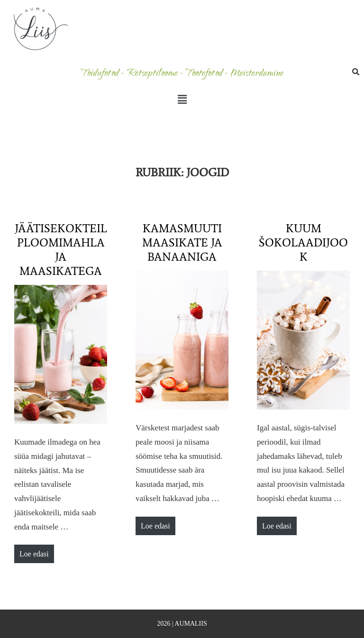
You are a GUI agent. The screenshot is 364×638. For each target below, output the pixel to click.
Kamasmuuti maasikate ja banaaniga (182, 242)
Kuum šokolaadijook (303, 242)
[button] (182, 100)
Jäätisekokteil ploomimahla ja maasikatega (61, 250)
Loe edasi (36, 551)
